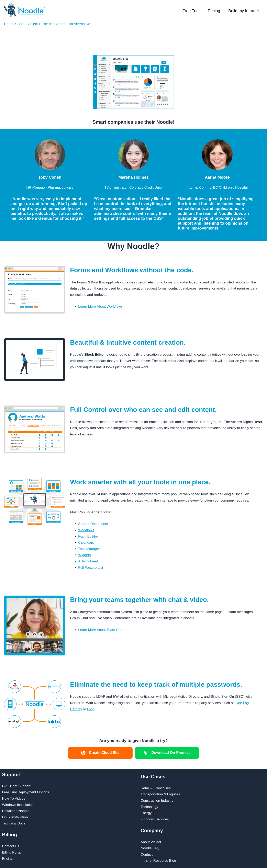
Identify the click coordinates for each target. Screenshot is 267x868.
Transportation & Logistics (161, 794)
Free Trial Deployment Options (26, 792)
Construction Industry (157, 801)
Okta (91, 709)
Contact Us (11, 846)
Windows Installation (18, 805)
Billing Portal (12, 852)
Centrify (76, 709)
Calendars (86, 543)
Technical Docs (14, 823)
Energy (146, 813)
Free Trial (191, 11)
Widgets (84, 555)
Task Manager (89, 549)
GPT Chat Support (16, 786)
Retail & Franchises (156, 788)
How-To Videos (14, 799)
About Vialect (151, 842)
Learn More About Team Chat (101, 630)
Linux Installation (15, 817)
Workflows (86, 530)
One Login (243, 703)
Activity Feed (88, 561)
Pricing (214, 11)
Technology (149, 807)
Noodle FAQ (150, 848)
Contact (147, 854)
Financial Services (155, 819)
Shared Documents (93, 524)
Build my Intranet (244, 11)
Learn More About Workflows (100, 307)
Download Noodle (16, 811)
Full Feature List (91, 568)
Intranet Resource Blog (158, 861)
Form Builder (89, 536)
